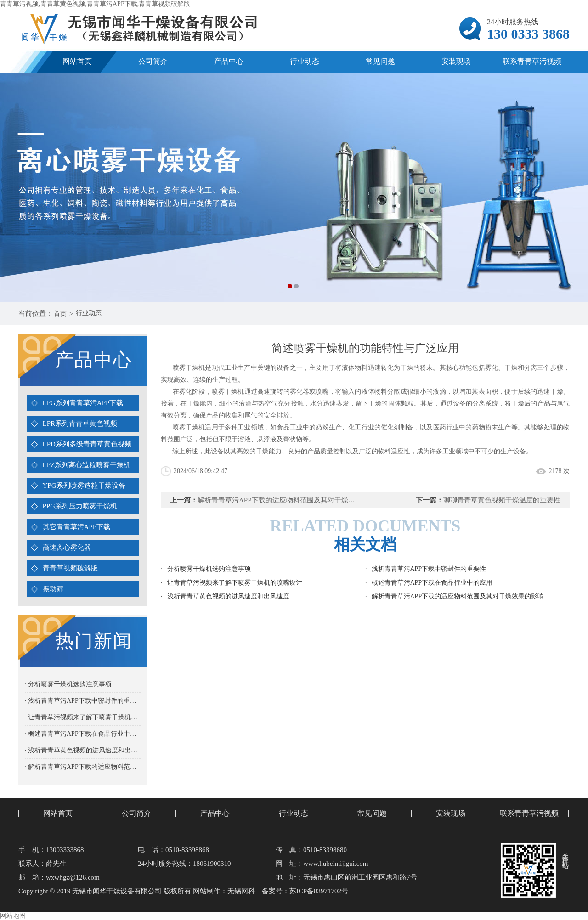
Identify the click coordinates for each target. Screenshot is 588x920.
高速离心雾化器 (67, 547)
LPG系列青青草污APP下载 (83, 403)
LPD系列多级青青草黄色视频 (87, 444)
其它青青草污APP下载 (77, 527)
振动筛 (53, 589)
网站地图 (13, 916)
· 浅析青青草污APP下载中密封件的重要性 (83, 701)
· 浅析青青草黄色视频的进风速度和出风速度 (83, 750)
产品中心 (229, 61)
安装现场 (456, 61)
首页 (61, 314)
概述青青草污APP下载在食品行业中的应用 (432, 583)
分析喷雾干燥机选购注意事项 (209, 569)
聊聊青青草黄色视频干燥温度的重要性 (502, 500)
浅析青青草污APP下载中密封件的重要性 (429, 569)
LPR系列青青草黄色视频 (80, 423)
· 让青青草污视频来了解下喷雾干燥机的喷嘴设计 (83, 717)
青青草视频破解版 (70, 568)
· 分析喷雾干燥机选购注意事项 (68, 684)
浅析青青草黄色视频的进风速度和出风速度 (228, 596)
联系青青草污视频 (532, 61)
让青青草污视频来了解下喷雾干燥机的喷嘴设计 (235, 583)
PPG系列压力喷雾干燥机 (80, 506)
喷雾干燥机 (228, 392)
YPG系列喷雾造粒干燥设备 (84, 485)
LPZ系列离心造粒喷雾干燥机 (87, 465)
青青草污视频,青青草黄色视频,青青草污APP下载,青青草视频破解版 (95, 4)
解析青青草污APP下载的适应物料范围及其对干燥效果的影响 (290, 500)
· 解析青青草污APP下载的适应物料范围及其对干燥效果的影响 (83, 767)
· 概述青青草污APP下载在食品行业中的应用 (83, 734)
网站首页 (77, 61)
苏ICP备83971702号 (319, 891)
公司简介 (153, 61)
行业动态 (305, 61)
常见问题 (380, 61)
